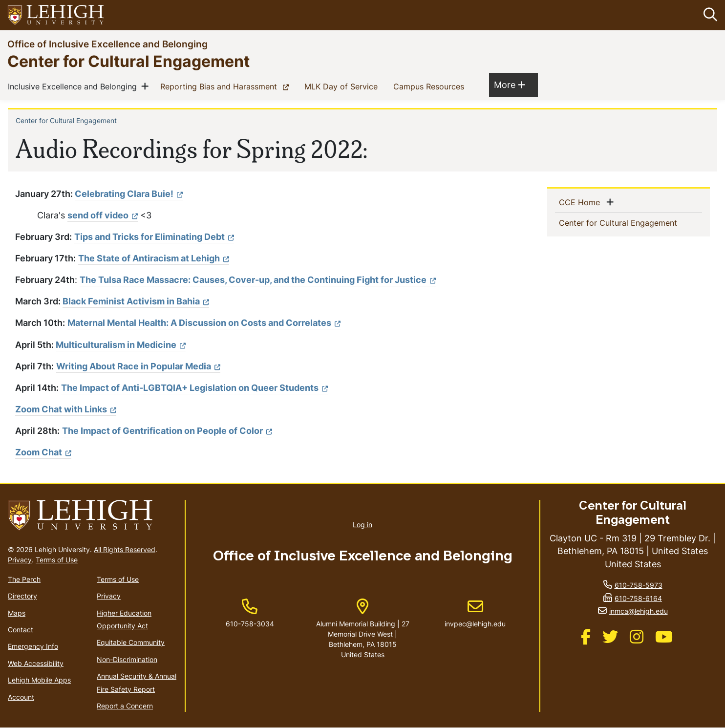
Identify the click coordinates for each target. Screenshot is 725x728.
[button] (708, 15)
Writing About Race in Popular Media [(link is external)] (138, 366)
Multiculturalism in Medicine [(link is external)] (121, 345)
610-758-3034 (250, 624)
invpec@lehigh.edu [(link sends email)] (475, 614)
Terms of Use (57, 560)
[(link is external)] (258, 280)
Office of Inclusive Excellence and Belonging (107, 44)
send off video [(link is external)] (103, 215)
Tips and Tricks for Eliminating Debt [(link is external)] (154, 237)
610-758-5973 (639, 585)
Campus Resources (431, 86)
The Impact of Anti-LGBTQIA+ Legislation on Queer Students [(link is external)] (194, 388)
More (510, 84)
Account (21, 697)
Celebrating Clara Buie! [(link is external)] (129, 194)
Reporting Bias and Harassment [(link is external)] (226, 86)
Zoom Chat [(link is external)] (43, 453)
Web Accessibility (36, 663)
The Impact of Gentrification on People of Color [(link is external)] (167, 431)
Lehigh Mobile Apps (39, 680)
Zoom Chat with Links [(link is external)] (66, 409)
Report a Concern (125, 706)
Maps (17, 613)
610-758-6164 (638, 598)
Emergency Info (33, 647)
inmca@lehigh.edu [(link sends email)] (639, 611)
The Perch (24, 579)
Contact (21, 630)
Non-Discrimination (127, 659)
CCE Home (581, 202)
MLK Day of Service (343, 86)
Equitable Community (131, 643)
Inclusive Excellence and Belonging (74, 86)
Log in (362, 525)
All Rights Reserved (125, 549)
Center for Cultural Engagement (128, 61)
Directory (22, 596)
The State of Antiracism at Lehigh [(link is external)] (154, 258)
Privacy (20, 560)
